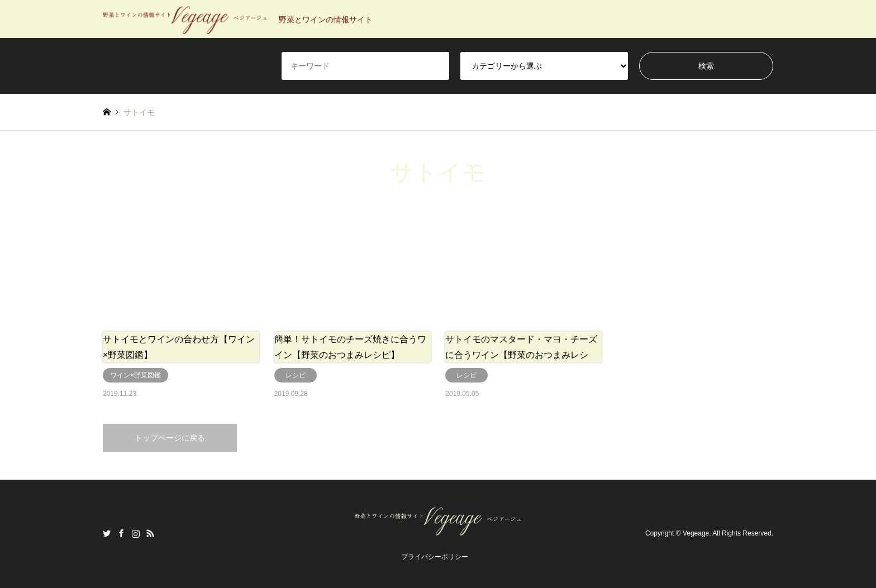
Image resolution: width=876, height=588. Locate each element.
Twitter (107, 533)
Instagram (136, 533)
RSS (150, 533)
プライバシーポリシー (435, 557)
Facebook (121, 533)
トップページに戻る (170, 438)
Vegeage (696, 533)
